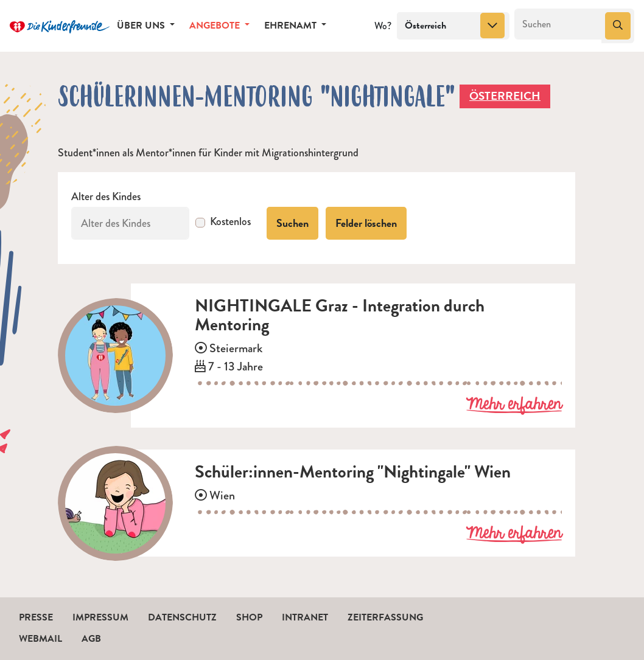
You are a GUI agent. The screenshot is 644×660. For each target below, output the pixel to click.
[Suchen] (558, 24)
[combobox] (453, 26)
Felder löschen (366, 223)
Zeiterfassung (385, 617)
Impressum (100, 617)
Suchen (292, 223)
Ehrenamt (292, 26)
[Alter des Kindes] (130, 223)
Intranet (305, 617)
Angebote (216, 26)
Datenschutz (182, 617)
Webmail (40, 639)
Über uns (142, 26)
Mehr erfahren (514, 405)
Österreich (505, 96)
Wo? (383, 26)
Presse (36, 617)
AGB (91, 639)
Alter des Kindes (106, 197)
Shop (249, 617)
